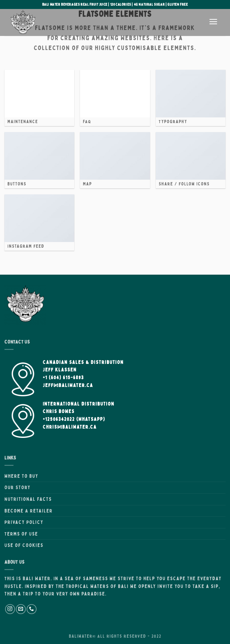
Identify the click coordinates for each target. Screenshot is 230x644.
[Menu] (214, 22)
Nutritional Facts (28, 499)
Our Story (18, 487)
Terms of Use (21, 534)
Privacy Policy (24, 522)
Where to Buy (21, 476)
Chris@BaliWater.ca (70, 427)
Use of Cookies (24, 545)
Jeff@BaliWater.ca (68, 385)
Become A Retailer (29, 511)
